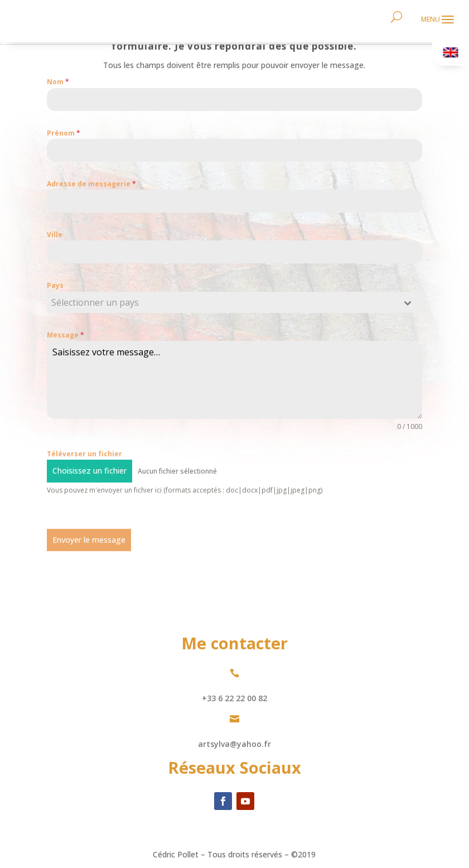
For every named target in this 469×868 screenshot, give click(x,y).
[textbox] (224, 302)
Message (66, 335)
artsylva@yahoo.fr (234, 744)
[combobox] (234, 302)
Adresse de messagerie (91, 184)
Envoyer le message (89, 540)
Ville (55, 235)
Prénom (64, 133)
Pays (55, 285)
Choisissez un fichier (90, 471)
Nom (58, 82)
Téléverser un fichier (84, 454)
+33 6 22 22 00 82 (234, 698)
